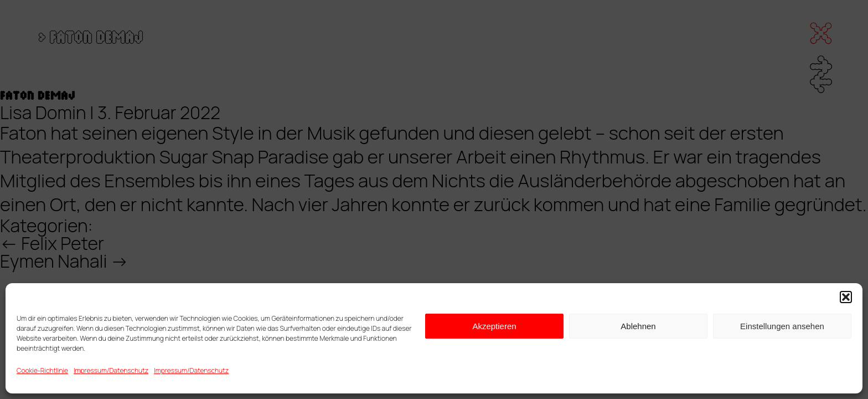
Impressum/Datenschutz (111, 370)
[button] (846, 297)
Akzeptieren (494, 326)
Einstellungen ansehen (782, 326)
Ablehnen (638, 326)
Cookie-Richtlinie (42, 370)
